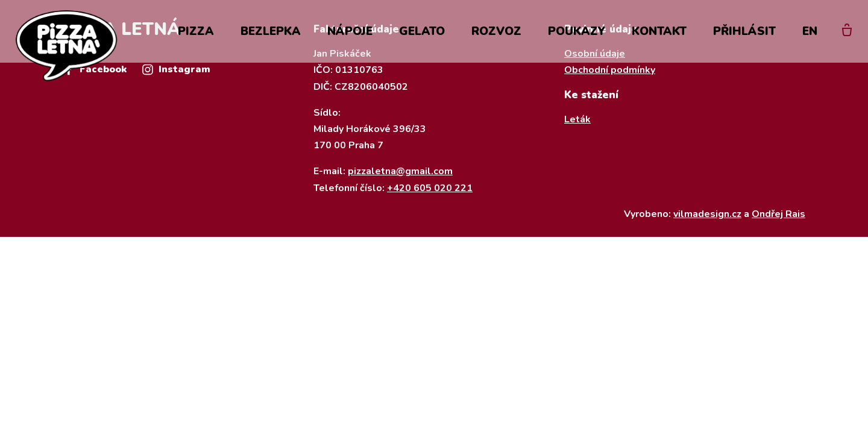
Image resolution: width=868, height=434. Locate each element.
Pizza (196, 31)
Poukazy (577, 31)
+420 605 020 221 (430, 188)
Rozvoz (496, 31)
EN (810, 31)
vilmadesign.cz (707, 214)
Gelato (422, 31)
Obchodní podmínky (610, 70)
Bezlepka (271, 31)
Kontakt (659, 31)
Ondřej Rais (778, 214)
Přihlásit (744, 31)
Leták (577, 119)
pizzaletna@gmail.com (400, 171)
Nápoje (350, 31)
